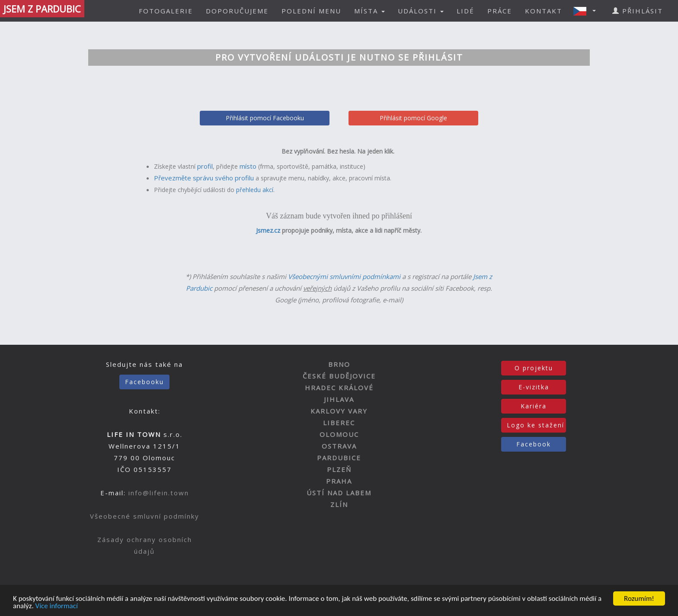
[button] (587, 11)
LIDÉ (465, 11)
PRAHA (339, 481)
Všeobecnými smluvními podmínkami (344, 276)
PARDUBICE (339, 458)
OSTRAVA (339, 446)
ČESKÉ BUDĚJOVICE (339, 376)
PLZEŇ (339, 469)
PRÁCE (500, 11)
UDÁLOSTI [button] (421, 11)
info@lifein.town (159, 493)
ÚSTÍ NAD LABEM (339, 493)
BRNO (339, 364)
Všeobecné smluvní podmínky (145, 516)
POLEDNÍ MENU (311, 11)
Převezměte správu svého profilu (204, 178)
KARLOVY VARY (339, 411)
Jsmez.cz (268, 230)
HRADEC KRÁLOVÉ (339, 388)
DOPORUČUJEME (237, 11)
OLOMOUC (339, 434)
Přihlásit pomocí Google (413, 118)
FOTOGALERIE (166, 11)
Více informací (57, 606)
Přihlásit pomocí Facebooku (265, 118)
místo (248, 166)
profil (205, 166)
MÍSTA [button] (369, 11)
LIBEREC (339, 423)
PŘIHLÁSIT (638, 11)
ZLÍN (339, 504)
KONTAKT (544, 11)
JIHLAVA (339, 399)
